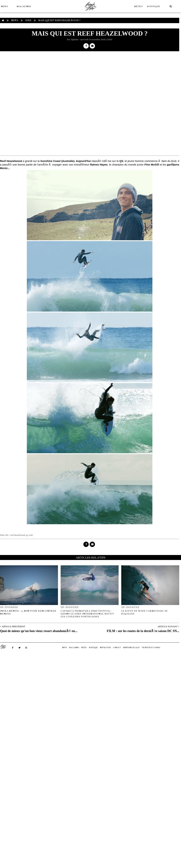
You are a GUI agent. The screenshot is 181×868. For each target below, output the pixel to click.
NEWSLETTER (105, 648)
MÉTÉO (139, 6)
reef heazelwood (18, 535)
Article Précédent (13, 626)
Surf (28, 20)
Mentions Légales (131, 648)
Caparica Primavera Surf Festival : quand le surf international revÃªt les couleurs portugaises (87, 614)
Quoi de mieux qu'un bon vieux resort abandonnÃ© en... (39, 631)
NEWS (4, 6)
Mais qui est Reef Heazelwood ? (59, 20)
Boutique (154, 6)
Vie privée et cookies (151, 648)
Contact (117, 648)
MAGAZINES (24, 6)
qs (27, 535)
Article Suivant (168, 626)
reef (31, 535)
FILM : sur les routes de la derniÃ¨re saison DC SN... (143, 631)
